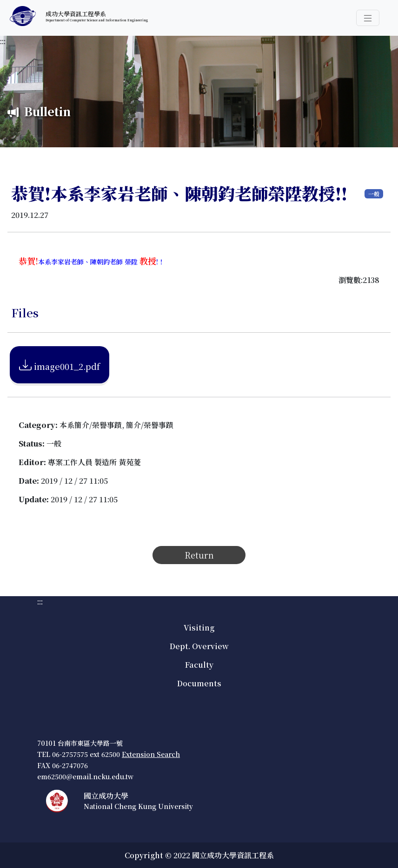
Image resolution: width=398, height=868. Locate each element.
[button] (368, 18)
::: (3, 41)
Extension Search (151, 754)
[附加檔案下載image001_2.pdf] (60, 364)
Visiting (199, 628)
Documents (199, 683)
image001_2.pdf (60, 365)
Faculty (199, 665)
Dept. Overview (199, 646)
